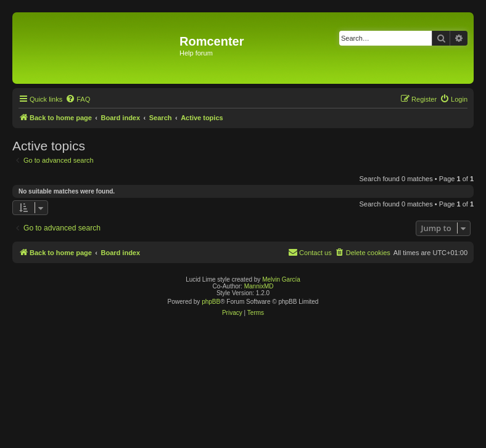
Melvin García (281, 279)
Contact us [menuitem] (310, 252)
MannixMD (259, 286)
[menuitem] (78, 99)
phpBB (211, 302)
